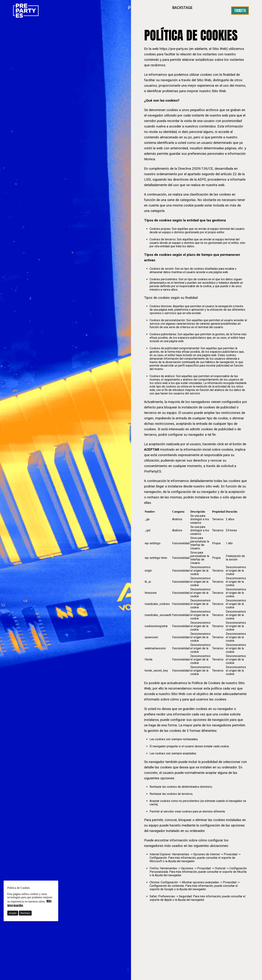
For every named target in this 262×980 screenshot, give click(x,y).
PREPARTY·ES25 (150, 10)
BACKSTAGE (185, 10)
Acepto (13, 913)
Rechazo (25, 913)
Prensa (213, 10)
